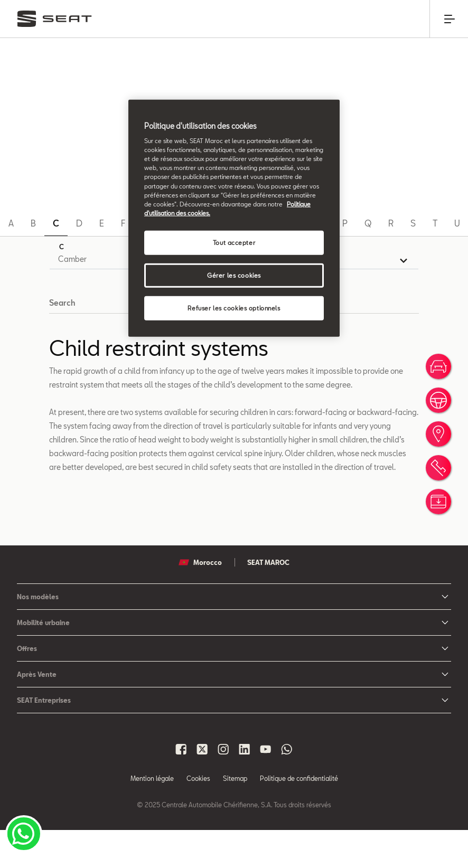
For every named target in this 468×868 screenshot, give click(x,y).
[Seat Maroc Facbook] (181, 787)
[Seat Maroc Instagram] (223, 787)
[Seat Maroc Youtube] (266, 787)
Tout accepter (234, 242)
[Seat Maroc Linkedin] (245, 787)
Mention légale (152, 816)
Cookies (198, 816)
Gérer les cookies (234, 275)
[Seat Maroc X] (202, 787)
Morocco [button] (200, 600)
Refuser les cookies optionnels (234, 308)
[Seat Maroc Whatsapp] (287, 787)
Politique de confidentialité (299, 816)
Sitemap (235, 816)
